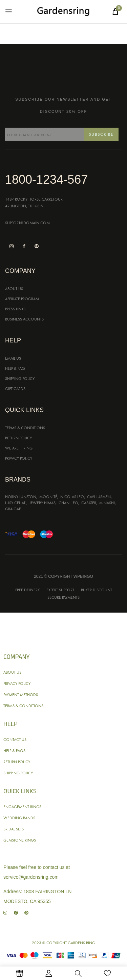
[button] (115, 11)
